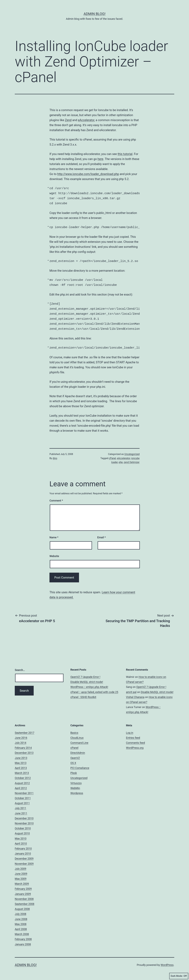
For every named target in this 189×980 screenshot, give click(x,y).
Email (102, 537)
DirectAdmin (78, 753)
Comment (56, 501)
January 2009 (23, 894)
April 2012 (21, 788)
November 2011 (24, 793)
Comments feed (135, 743)
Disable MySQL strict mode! (87, 682)
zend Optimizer (132, 462)
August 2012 (22, 783)
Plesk (74, 773)
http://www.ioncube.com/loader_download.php (88, 174)
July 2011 (21, 808)
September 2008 (25, 904)
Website (54, 556)
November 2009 (24, 864)
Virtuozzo (76, 783)
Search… (20, 670)
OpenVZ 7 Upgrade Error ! (85, 677)
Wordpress (77, 793)
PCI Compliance (80, 768)
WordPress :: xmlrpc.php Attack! (89, 687)
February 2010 (23, 849)
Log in (130, 733)
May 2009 (21, 879)
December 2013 (24, 753)
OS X (73, 763)
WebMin (75, 788)
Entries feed (133, 738)
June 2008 (21, 919)
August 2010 (22, 833)
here (100, 159)
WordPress (167, 965)
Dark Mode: (179, 976)
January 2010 (23, 854)
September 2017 (25, 733)
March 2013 (22, 773)
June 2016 (21, 738)
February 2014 (23, 748)
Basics (74, 733)
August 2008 (22, 909)
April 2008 (21, 929)
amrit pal (131, 692)
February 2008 (23, 939)
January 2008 (23, 944)
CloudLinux (77, 738)
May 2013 (21, 763)
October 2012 (23, 778)
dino (55, 458)
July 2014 (21, 743)
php (121, 462)
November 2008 (24, 899)
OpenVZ (75, 758)
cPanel (112, 458)
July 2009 (21, 869)
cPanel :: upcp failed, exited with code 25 (94, 692)
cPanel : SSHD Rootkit (83, 697)
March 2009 (22, 884)
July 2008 (21, 914)
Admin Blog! (94, 14)
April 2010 (21, 844)
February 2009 (23, 889)
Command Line (79, 743)
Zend (68, 120)
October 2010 (23, 828)
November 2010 (24, 823)
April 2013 (21, 768)
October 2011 (23, 798)
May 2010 (21, 838)
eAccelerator (86, 120)
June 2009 (21, 874)
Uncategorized (132, 454)
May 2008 (21, 924)
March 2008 (22, 934)
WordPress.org (135, 748)
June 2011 (21, 813)
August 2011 (22, 803)
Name (54, 537)
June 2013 (21, 758)
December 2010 (24, 818)
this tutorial (125, 154)
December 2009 (24, 859)
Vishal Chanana (135, 697)
